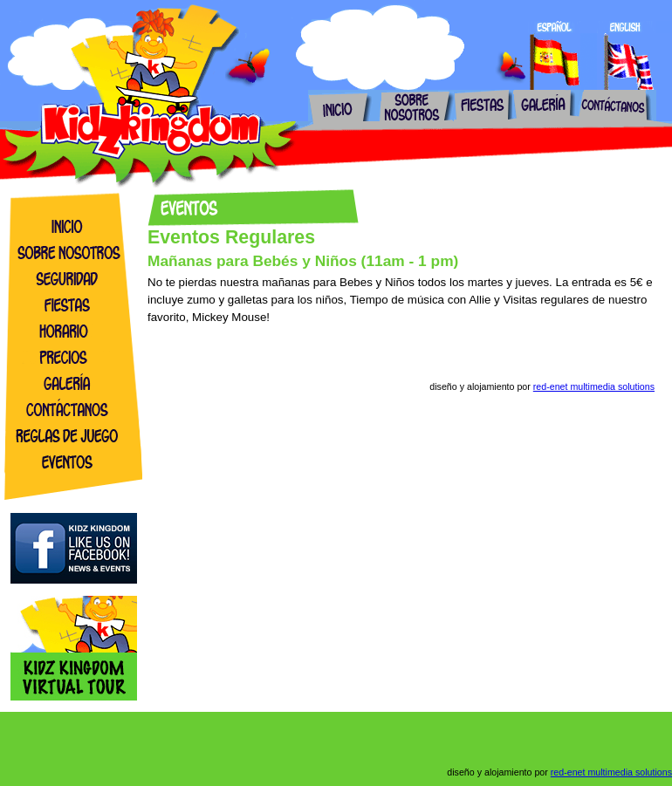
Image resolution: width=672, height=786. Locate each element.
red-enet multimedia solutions (594, 386)
